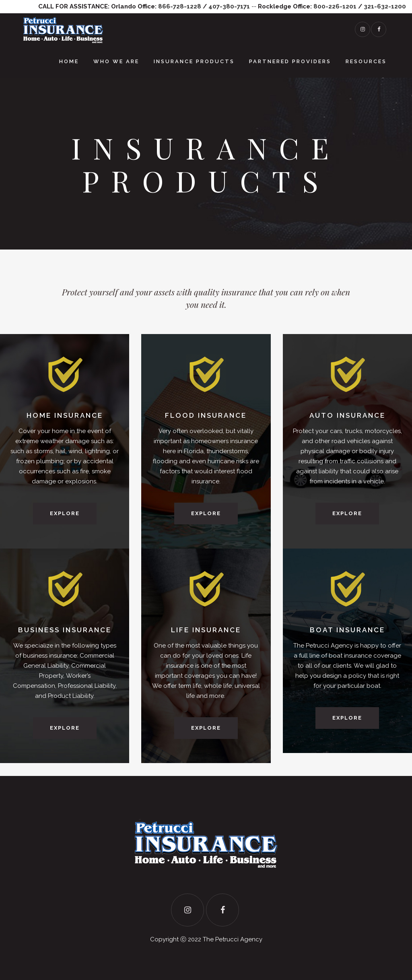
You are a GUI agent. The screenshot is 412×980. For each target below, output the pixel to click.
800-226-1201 (335, 6)
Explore (65, 513)
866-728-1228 (180, 6)
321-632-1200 (385, 6)
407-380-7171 (229, 6)
